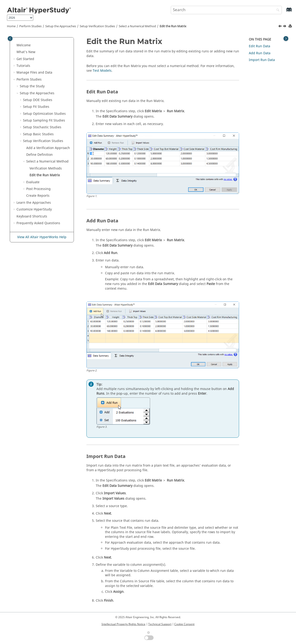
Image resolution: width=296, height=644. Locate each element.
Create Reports (38, 196)
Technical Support (160, 624)
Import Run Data (262, 60)
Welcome (24, 45)
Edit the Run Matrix (173, 26)
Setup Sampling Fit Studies (44, 120)
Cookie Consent (184, 624)
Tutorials (23, 66)
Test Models (102, 71)
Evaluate (33, 182)
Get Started (25, 59)
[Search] (277, 10)
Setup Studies (97, 26)
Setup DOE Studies (38, 100)
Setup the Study (32, 86)
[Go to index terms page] (284, 12)
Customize (34, 209)
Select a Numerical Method (137, 26)
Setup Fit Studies (36, 107)
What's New (26, 52)
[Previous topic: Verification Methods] (280, 27)
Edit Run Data (260, 46)
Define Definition (39, 155)
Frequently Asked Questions (38, 223)
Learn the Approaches (34, 203)
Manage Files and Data (34, 73)
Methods (46, 168)
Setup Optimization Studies (44, 114)
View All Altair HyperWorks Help (42, 237)
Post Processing (38, 189)
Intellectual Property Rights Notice (123, 624)
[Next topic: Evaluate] (285, 27)
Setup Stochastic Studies (42, 127)
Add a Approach (48, 148)
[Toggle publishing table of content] (10, 39)
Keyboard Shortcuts (32, 216)
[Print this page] (291, 26)
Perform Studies (30, 26)
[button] (15, 45)
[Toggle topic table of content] (286, 39)
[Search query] (226, 10)
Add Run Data (260, 53)
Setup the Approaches (61, 26)
